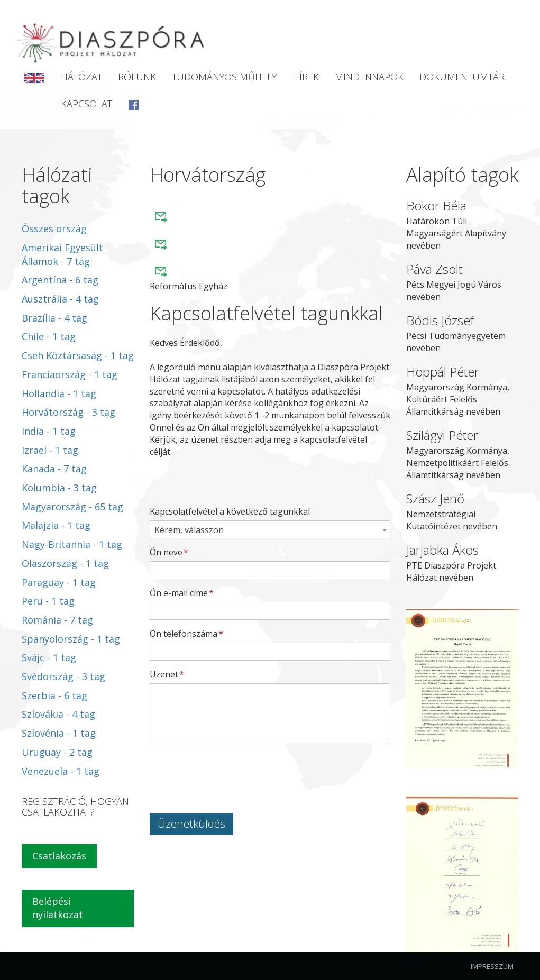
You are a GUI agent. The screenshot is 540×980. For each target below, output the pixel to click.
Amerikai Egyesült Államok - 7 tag (62, 254)
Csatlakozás (59, 856)
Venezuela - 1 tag (61, 771)
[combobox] (270, 529)
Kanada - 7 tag (54, 469)
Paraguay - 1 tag (59, 582)
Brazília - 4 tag (54, 318)
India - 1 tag (49, 431)
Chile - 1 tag (49, 336)
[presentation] (230, 772)
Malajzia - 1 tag (56, 525)
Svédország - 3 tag (63, 676)
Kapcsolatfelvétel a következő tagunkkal (230, 511)
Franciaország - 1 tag (70, 374)
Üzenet (164, 674)
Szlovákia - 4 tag (58, 714)
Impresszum (492, 966)
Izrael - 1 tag (50, 450)
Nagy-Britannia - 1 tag (72, 544)
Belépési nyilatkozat (58, 908)
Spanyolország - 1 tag (71, 639)
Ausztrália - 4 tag (60, 299)
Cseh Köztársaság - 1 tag (78, 355)
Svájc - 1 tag (49, 657)
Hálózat (81, 77)
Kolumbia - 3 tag (59, 488)
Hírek (306, 77)
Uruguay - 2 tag (57, 752)
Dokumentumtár (462, 77)
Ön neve (166, 552)
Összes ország (54, 228)
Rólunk (137, 77)
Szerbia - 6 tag (54, 695)
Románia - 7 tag (57, 620)
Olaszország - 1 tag (65, 563)
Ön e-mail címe (179, 593)
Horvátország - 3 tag (68, 412)
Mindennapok (369, 77)
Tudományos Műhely (224, 77)
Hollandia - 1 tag (59, 393)
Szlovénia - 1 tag (59, 733)
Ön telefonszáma (184, 634)
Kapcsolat (86, 104)
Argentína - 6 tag (60, 280)
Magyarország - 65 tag (72, 507)
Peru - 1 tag (48, 601)
